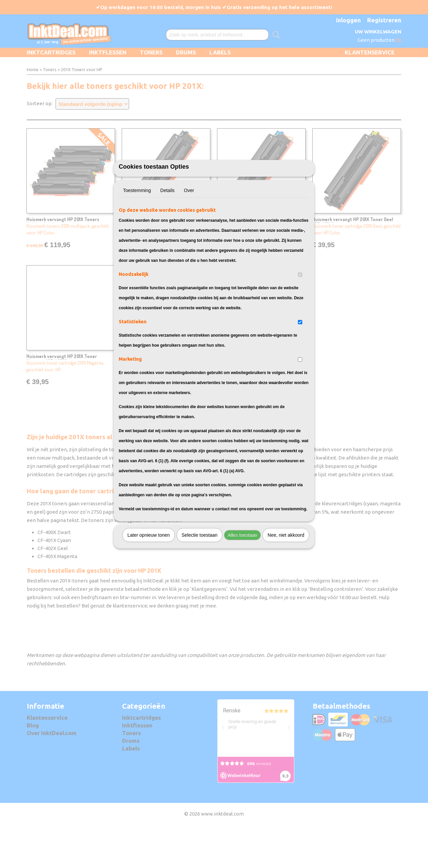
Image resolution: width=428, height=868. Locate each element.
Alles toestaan (242, 572)
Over (189, 227)
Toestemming (137, 227)
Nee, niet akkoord (286, 572)
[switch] (300, 311)
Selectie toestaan (199, 572)
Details (167, 227)
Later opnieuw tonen (149, 572)
